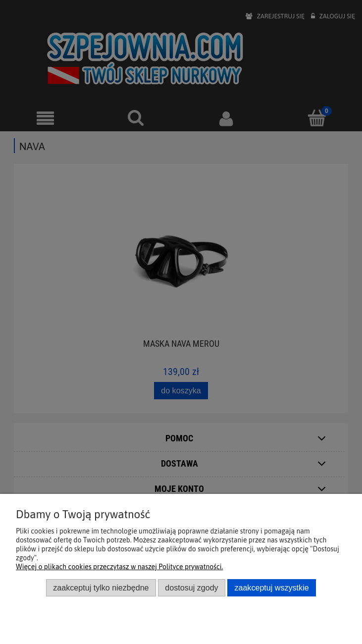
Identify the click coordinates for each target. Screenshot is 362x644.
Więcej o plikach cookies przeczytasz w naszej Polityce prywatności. (119, 567)
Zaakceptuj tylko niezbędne (101, 588)
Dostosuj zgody (191, 588)
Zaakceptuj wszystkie (271, 588)
